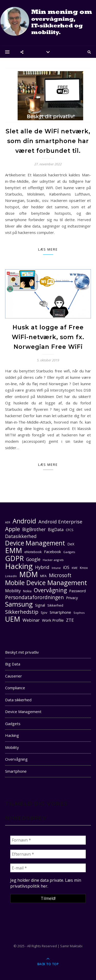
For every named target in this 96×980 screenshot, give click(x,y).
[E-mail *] (48, 868)
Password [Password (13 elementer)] (77, 591)
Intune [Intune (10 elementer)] (56, 568)
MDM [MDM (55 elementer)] (29, 574)
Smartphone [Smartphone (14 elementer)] (60, 612)
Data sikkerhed (18, 700)
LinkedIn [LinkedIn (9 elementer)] (11, 576)
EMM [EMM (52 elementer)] (14, 550)
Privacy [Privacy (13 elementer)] (72, 598)
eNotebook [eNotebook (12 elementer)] (33, 552)
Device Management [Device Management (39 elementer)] (35, 543)
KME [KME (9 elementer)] (75, 568)
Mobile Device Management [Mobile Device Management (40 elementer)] (46, 583)
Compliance (15, 688)
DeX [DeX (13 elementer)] (71, 544)
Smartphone (16, 771)
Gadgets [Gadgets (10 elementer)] (69, 552)
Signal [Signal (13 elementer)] (40, 605)
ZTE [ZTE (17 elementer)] (70, 620)
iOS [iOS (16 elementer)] (66, 567)
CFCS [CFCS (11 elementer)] (70, 530)
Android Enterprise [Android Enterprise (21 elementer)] (60, 521)
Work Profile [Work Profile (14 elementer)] (53, 620)
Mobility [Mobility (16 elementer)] (13, 591)
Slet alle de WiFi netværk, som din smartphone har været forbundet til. (48, 141)
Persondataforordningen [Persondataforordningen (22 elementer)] (34, 597)
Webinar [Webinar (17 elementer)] (31, 620)
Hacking (12, 735)
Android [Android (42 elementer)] (24, 521)
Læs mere (48, 249)
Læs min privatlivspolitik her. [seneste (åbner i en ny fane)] (46, 883)
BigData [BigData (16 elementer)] (56, 530)
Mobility (12, 747)
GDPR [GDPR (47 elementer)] (14, 558)
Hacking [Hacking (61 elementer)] (19, 566)
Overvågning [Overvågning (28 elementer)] (50, 590)
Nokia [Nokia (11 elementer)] (27, 591)
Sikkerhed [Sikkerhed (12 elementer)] (55, 605)
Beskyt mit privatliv (22, 652)
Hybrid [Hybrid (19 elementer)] (42, 567)
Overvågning (16, 759)
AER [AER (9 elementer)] (8, 522)
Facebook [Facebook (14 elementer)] (52, 552)
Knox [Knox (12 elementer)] (84, 568)
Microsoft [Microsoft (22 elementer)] (60, 575)
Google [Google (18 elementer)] (33, 559)
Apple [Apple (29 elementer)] (13, 529)
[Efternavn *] (48, 854)
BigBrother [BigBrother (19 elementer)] (34, 529)
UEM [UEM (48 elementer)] (13, 619)
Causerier (14, 676)
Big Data (13, 664)
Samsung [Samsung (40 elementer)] (19, 604)
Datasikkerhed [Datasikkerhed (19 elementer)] (21, 536)
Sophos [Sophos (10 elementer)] (79, 613)
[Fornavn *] (48, 840)
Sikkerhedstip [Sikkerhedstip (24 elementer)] (22, 612)
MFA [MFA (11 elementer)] (43, 576)
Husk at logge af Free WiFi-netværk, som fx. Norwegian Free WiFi (48, 337)
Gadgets (13, 724)
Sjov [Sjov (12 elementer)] (44, 612)
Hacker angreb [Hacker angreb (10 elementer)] (53, 560)
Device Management (23, 712)
